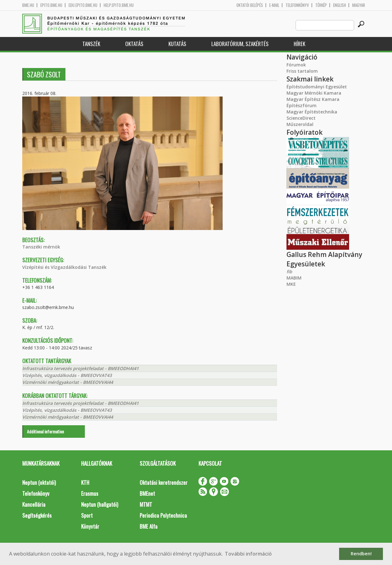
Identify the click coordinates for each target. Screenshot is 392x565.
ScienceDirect (301, 118)
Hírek (299, 44)
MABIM (294, 278)
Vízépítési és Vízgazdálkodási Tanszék (64, 267)
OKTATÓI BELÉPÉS (250, 5)
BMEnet (147, 493)
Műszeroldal (300, 124)
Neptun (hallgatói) (100, 504)
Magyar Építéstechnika (312, 112)
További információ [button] (248, 554)
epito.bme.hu (51, 5)
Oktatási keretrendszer (164, 482)
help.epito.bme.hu (119, 5)
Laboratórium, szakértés (240, 44)
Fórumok (296, 65)
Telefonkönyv (297, 5)
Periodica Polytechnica (163, 515)
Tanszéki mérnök (41, 247)
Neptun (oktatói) (39, 482)
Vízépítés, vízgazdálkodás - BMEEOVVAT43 (67, 375)
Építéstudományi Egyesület (317, 87)
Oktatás (134, 44)
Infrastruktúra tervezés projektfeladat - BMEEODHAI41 (80, 368)
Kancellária (34, 504)
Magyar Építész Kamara (313, 99)
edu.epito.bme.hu (83, 5)
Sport (87, 515)
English (340, 5)
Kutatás (177, 44)
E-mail (274, 5)
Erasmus (90, 493)
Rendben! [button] (361, 554)
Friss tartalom (302, 71)
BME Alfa (149, 526)
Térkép (321, 5)
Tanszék (91, 44)
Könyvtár (90, 526)
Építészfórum (302, 105)
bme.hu (28, 5)
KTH (85, 482)
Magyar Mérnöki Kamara (314, 93)
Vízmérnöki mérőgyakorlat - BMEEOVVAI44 (68, 382)
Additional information (45, 431)
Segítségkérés (37, 515)
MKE (291, 284)
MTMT (146, 504)
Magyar (359, 5)
